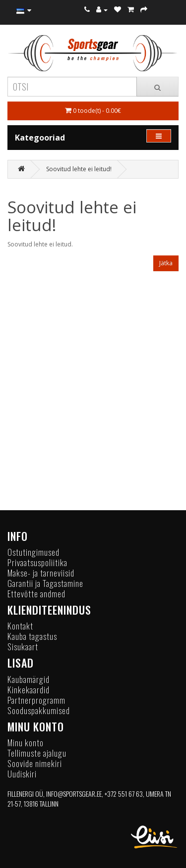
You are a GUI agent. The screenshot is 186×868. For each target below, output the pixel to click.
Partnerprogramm (36, 700)
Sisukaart (23, 647)
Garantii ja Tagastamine (45, 583)
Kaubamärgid (29, 679)
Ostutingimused (33, 552)
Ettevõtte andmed (36, 594)
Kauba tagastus (32, 636)
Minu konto (26, 743)
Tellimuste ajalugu (37, 753)
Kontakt (20, 626)
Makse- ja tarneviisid (41, 573)
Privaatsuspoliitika (37, 562)
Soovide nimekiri (35, 763)
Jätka (166, 263)
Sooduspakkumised (39, 710)
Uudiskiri (22, 774)
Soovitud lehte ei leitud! (79, 169)
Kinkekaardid (29, 690)
